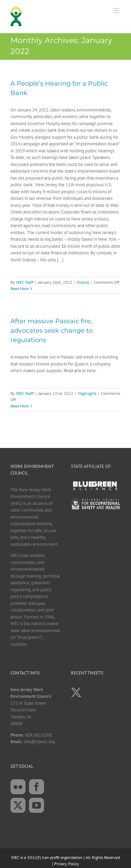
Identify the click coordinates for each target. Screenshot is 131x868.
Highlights (87, 393)
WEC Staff (25, 282)
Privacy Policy (67, 864)
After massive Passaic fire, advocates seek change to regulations (52, 331)
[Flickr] (18, 787)
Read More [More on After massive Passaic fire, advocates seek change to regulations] (20, 406)
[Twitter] (18, 805)
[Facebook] (37, 787)
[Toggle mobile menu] (117, 11)
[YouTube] (37, 805)
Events (83, 282)
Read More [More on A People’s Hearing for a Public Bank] (20, 288)
